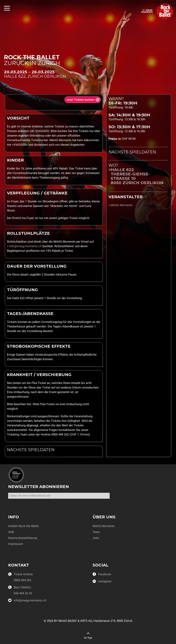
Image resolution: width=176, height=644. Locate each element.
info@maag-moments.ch (25, 246)
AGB (11, 532)
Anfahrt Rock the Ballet (23, 526)
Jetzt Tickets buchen (80, 100)
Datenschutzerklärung (23, 538)
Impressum (16, 544)
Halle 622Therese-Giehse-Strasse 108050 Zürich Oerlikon (137, 176)
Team (96, 532)
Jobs (96, 538)
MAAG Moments (122, 205)
